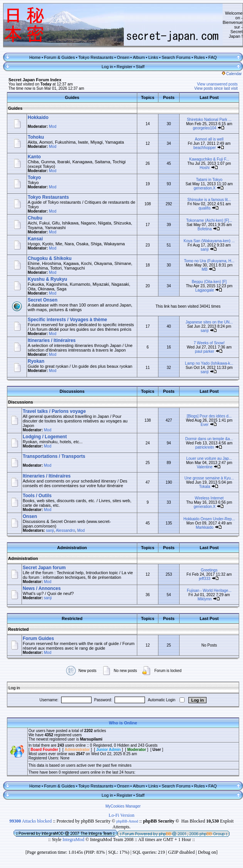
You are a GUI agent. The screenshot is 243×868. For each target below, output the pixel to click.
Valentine (205, 467)
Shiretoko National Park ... (209, 120)
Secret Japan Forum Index (35, 80)
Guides (15, 108)
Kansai (35, 239)
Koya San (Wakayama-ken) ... (209, 241)
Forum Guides (38, 638)
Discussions (21, 402)
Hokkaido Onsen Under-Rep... (209, 519)
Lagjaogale (205, 290)
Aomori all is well (209, 139)
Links (153, 57)
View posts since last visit (216, 88)
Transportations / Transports (54, 456)
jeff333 (205, 579)
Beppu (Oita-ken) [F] (209, 282)
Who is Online (123, 723)
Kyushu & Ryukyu (47, 279)
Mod (52, 127)
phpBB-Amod (127, 821)
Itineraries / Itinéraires (52, 340)
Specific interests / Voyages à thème (67, 320)
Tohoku (36, 137)
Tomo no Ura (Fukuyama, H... (209, 261)
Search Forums (176, 57)
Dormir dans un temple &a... (209, 439)
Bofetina (205, 229)
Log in (107, 67)
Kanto (34, 157)
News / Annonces (42, 588)
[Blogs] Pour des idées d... (209, 416)
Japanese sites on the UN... (209, 322)
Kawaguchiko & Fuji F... (209, 159)
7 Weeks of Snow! (209, 343)
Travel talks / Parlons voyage (54, 411)
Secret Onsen (42, 300)
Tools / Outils (37, 496)
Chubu (35, 218)
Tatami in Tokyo (209, 180)
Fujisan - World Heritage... (209, 591)
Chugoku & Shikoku (50, 258)
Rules (200, 57)
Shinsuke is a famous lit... (209, 200)
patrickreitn (205, 447)
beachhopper (205, 148)
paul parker (205, 351)
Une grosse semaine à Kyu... (209, 478)
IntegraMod (74, 840)
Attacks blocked (30, 821)
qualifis (205, 208)
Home (35, 57)
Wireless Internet (209, 498)
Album (139, 57)
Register (124, 67)
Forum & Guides (60, 57)
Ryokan (36, 361)
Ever (205, 425)
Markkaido (205, 527)
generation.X (205, 188)
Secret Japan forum (44, 568)
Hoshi (205, 168)
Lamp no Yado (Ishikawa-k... (209, 363)
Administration (23, 558)
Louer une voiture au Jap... (209, 458)
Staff (140, 67)
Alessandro (65, 530)
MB (205, 269)
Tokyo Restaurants (96, 57)
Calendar (232, 74)
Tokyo (34, 178)
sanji (205, 249)
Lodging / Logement (45, 437)
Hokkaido (38, 117)
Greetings (209, 570)
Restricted (18, 629)
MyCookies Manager (123, 806)
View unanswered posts (217, 84)
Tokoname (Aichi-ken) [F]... (209, 220)
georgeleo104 (205, 128)
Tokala (205, 487)
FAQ (213, 57)
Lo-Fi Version (122, 815)
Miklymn (205, 599)
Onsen (123, 57)
